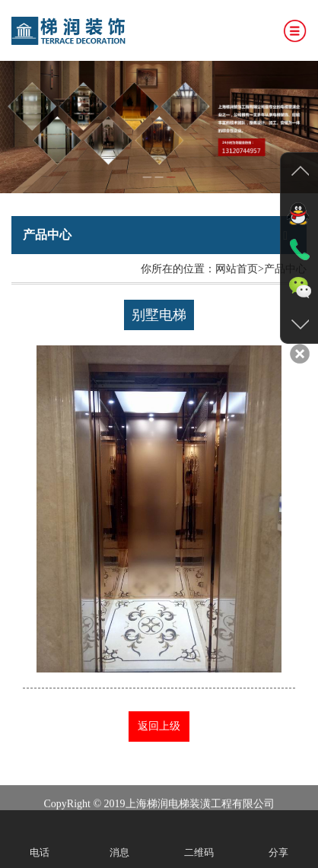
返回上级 (159, 726)
